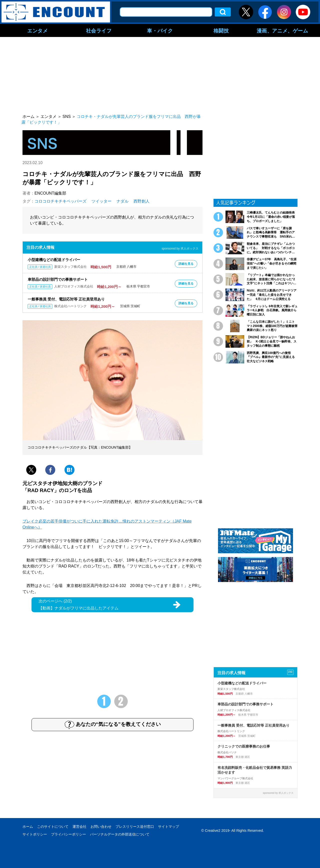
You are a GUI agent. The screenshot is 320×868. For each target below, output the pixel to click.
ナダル (122, 201)
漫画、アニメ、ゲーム (282, 30)
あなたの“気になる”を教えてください (113, 725)
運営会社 (79, 827)
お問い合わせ (101, 827)
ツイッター (101, 201)
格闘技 (221, 30)
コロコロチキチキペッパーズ (60, 201)
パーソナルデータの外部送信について (120, 834)
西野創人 (141, 201)
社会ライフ (99, 30)
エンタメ (37, 30)
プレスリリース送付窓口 (135, 827)
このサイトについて (53, 827)
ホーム (28, 827)
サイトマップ (168, 827)
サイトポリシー (35, 834)
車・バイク (160, 30)
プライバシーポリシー (68, 834)
